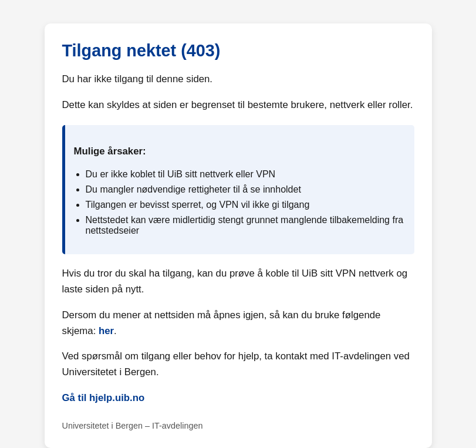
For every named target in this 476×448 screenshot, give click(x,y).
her (106, 331)
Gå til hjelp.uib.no (104, 398)
